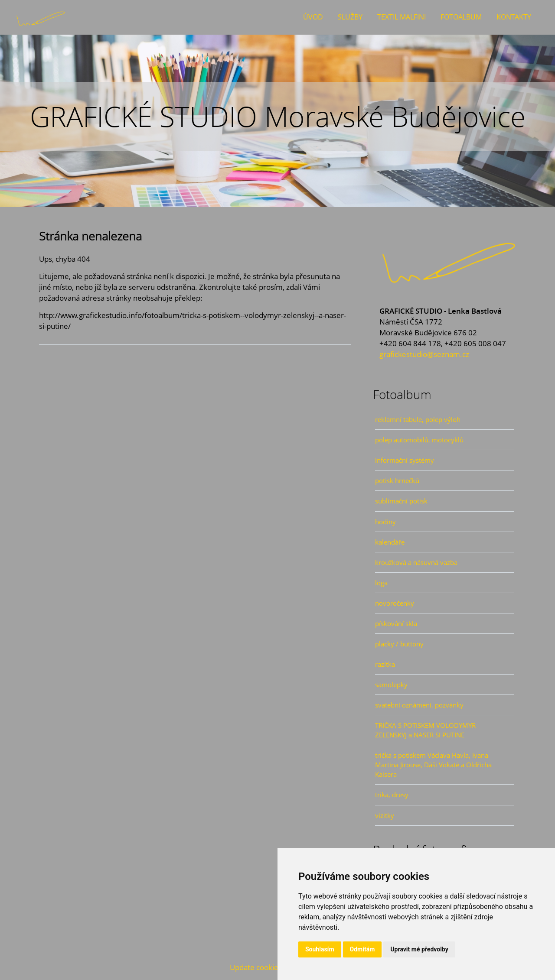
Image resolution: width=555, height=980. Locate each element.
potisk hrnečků (397, 480)
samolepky (391, 685)
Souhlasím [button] (320, 949)
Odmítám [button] (362, 949)
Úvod (313, 17)
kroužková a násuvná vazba (416, 562)
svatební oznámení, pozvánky (419, 705)
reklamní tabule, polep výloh (418, 419)
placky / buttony (399, 644)
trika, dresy (392, 795)
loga (381, 583)
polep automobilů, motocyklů (419, 440)
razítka (385, 664)
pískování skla (396, 623)
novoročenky (395, 603)
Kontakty (514, 17)
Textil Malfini (402, 17)
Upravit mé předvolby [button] (419, 949)
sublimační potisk (401, 501)
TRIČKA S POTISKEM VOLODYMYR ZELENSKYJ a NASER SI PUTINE (425, 730)
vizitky (385, 815)
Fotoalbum (461, 17)
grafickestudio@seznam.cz (424, 354)
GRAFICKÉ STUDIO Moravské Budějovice (278, 116)
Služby (350, 17)
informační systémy (405, 460)
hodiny (385, 522)
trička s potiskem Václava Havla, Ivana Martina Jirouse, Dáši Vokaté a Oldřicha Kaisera (433, 765)
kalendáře (390, 542)
